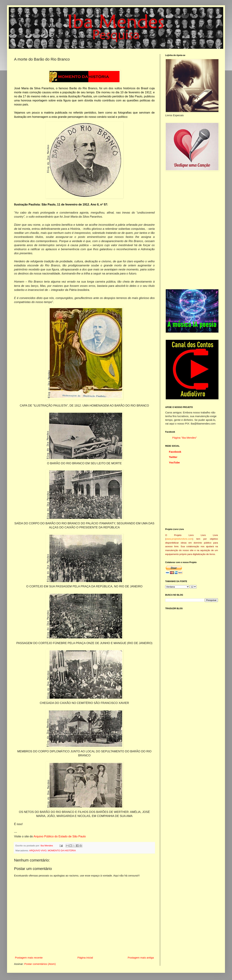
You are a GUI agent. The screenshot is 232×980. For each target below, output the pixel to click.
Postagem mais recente (29, 958)
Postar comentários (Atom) (40, 964)
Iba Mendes (47, 846)
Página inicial (85, 958)
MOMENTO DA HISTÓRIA (62, 851)
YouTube (174, 462)
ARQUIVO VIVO (38, 851)
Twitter (173, 457)
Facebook (175, 452)
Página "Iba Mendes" (185, 438)
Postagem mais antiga (141, 958)
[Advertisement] (182, 230)
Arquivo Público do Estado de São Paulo (60, 836)
